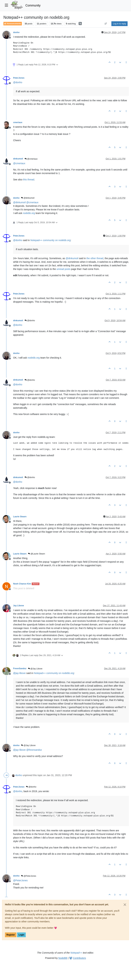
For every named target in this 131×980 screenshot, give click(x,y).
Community (33, 5)
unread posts (64, 269)
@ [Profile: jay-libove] (19, 673)
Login (21, 935)
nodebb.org (29, 213)
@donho (30, 321)
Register (11, 935)
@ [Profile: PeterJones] (20, 880)
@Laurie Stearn (37, 554)
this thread (29, 180)
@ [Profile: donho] (18, 82)
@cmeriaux (31, 159)
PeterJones (19, 78)
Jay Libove (19, 606)
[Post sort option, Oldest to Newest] (106, 24)
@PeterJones (28, 876)
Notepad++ (76, 953)
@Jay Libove (35, 669)
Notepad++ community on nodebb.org (50, 240)
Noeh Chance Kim (22, 584)
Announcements (13, 24)
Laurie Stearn (20, 517)
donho (16, 32)
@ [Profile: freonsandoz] (34, 750)
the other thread (95, 258)
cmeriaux (18, 122)
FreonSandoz (20, 669)
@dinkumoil (28, 198)
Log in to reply (119, 24)
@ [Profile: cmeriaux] (19, 163)
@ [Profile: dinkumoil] (19, 202)
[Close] (125, 905)
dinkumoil (18, 159)
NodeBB (63, 958)
